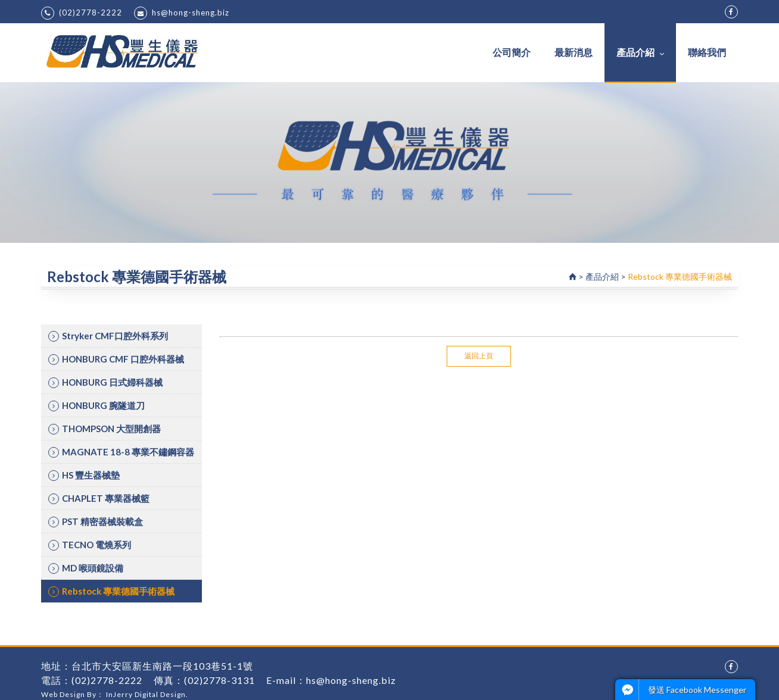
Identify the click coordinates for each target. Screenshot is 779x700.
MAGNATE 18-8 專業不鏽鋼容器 (121, 452)
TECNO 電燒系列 (90, 545)
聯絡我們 (707, 52)
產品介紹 (640, 52)
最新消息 (574, 52)
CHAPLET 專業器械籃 (99, 499)
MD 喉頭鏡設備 (86, 568)
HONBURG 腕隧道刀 (96, 406)
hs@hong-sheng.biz (182, 13)
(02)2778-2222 (82, 13)
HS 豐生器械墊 (84, 475)
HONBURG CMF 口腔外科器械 (116, 359)
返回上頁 (479, 356)
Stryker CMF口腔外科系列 (108, 336)
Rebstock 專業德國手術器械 (111, 591)
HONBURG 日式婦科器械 (105, 382)
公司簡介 (512, 52)
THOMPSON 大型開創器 (105, 429)
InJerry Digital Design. (147, 694)
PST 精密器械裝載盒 (96, 522)
